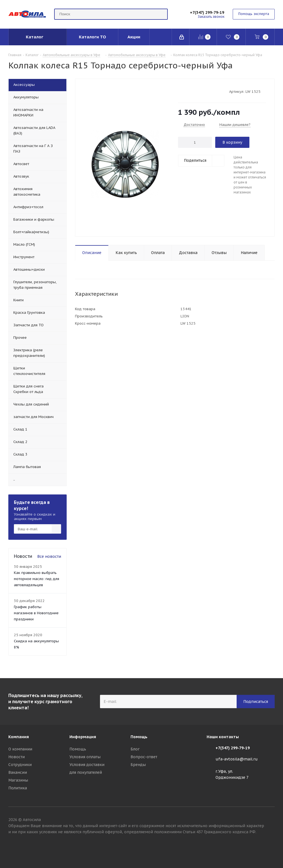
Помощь (78, 749)
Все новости (49, 556)
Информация (83, 737)
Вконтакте (271, 848)
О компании (20, 749)
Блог (135, 749)
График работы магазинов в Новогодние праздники (36, 613)
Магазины (18, 780)
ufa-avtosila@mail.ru (237, 759)
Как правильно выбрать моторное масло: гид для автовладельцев (37, 579)
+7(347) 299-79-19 (207, 13)
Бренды (138, 765)
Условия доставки (87, 765)
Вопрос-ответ (144, 757)
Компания (19, 737)
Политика (18, 788)
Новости (17, 757)
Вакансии (18, 772)
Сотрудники (20, 765)
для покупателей (86, 772)
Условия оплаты (85, 757)
